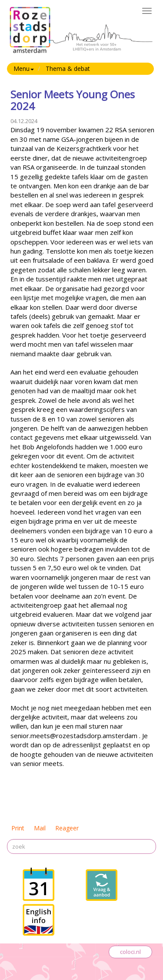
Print (18, 828)
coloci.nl (130, 952)
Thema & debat (68, 69)
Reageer (67, 828)
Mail (40, 828)
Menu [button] (24, 69)
